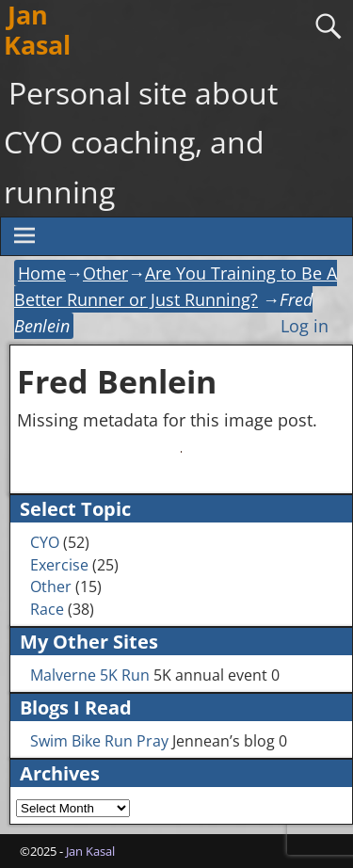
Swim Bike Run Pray (99, 741)
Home (42, 273)
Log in (305, 326)
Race (47, 609)
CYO (45, 542)
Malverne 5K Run (90, 675)
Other (105, 273)
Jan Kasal (90, 851)
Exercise (59, 565)
